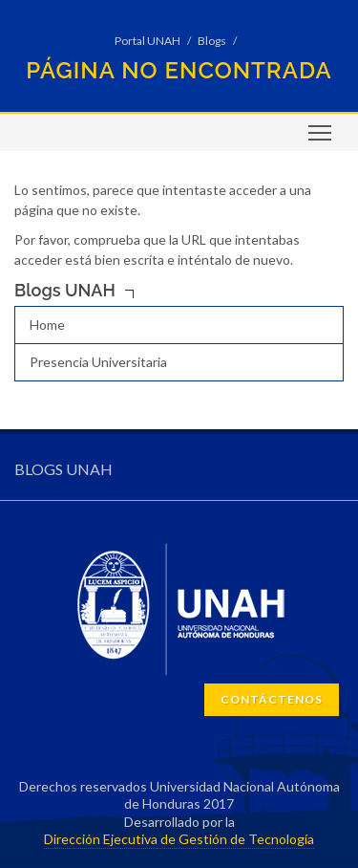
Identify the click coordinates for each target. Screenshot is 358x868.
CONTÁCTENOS (272, 699)
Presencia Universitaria (98, 362)
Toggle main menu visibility (321, 139)
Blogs (212, 41)
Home (47, 325)
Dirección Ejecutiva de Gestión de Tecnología (179, 839)
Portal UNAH (147, 41)
